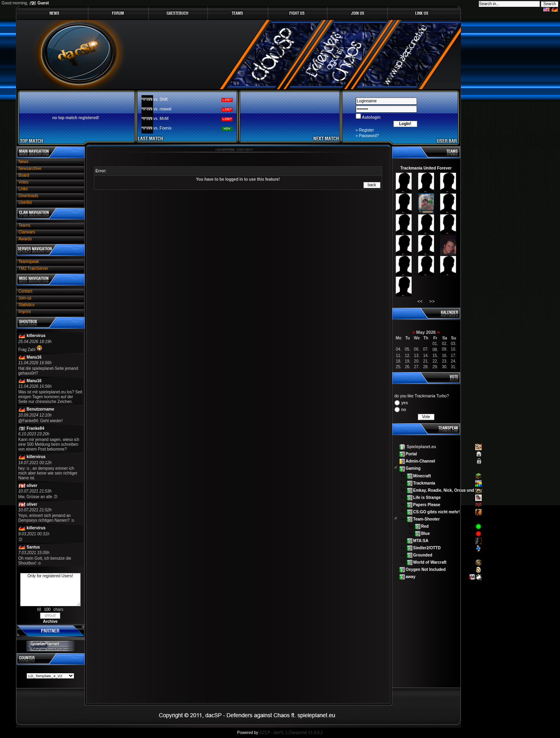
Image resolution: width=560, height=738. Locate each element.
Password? (369, 136)
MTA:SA (421, 541)
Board (24, 175)
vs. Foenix (163, 128)
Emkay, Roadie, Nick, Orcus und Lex (448, 490)
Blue (426, 534)
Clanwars (27, 232)
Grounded (423, 555)
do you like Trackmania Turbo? (422, 396)
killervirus (36, 336)
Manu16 (34, 357)
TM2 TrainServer (33, 268)
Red (425, 526)
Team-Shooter (427, 519)
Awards (25, 239)
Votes (23, 182)
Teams (24, 225)
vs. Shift (161, 99)
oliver (32, 486)
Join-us (25, 298)
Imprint (25, 312)
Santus (33, 547)
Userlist (25, 202)
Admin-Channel (420, 461)
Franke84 (36, 428)
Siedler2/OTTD (427, 548)
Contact (25, 291)
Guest (43, 3)
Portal (411, 454)
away (411, 577)
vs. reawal (162, 109)
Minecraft (422, 476)
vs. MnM (161, 119)
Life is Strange (427, 497)
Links (23, 189)
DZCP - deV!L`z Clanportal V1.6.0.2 (291, 733)
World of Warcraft (430, 562)
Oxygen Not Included (426, 569)
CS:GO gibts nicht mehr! (437, 512)
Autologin (371, 117)
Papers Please (427, 504)
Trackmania (424, 483)
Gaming (413, 468)
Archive (50, 621)
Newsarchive (30, 169)
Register (366, 130)
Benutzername (41, 409)
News (23, 162)
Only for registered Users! (50, 590)
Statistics (26, 305)
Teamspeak (29, 262)
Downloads (28, 196)
